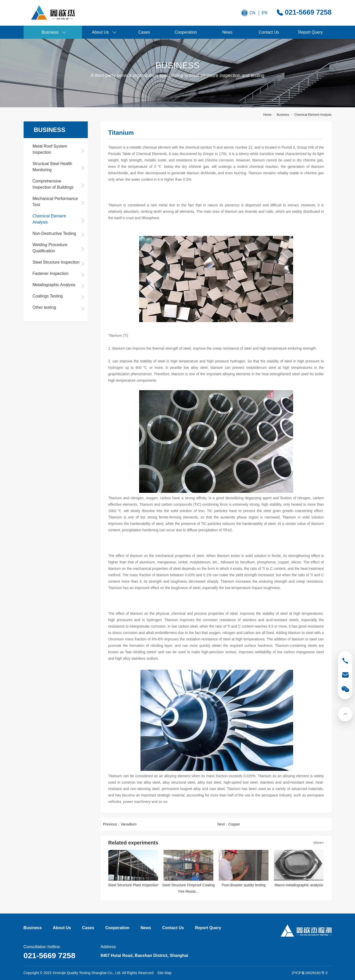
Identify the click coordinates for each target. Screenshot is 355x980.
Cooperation (186, 32)
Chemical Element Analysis (313, 115)
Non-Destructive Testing (54, 233)
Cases (144, 32)
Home (267, 115)
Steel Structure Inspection (56, 262)
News (227, 32)
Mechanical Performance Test (55, 202)
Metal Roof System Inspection (50, 149)
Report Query (310, 32)
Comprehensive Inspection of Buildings (53, 184)
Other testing (44, 307)
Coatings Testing (48, 296)
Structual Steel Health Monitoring (52, 167)
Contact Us (269, 32)
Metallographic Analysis (54, 285)
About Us (100, 32)
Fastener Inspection (51, 273)
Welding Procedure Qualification (50, 248)
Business (50, 32)
